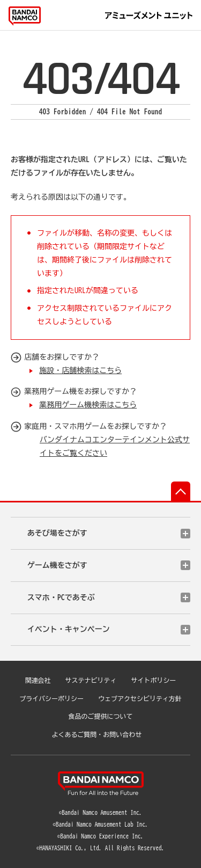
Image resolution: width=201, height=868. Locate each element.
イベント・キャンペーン (69, 629)
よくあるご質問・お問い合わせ (96, 734)
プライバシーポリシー (51, 698)
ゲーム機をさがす (57, 565)
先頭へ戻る (181, 491)
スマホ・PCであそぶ (61, 597)
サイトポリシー (153, 680)
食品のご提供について (101, 716)
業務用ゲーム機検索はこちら (88, 405)
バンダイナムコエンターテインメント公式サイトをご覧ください (115, 446)
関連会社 (38, 680)
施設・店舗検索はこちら (80, 370)
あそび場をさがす (57, 533)
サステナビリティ (91, 680)
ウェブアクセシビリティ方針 (140, 698)
